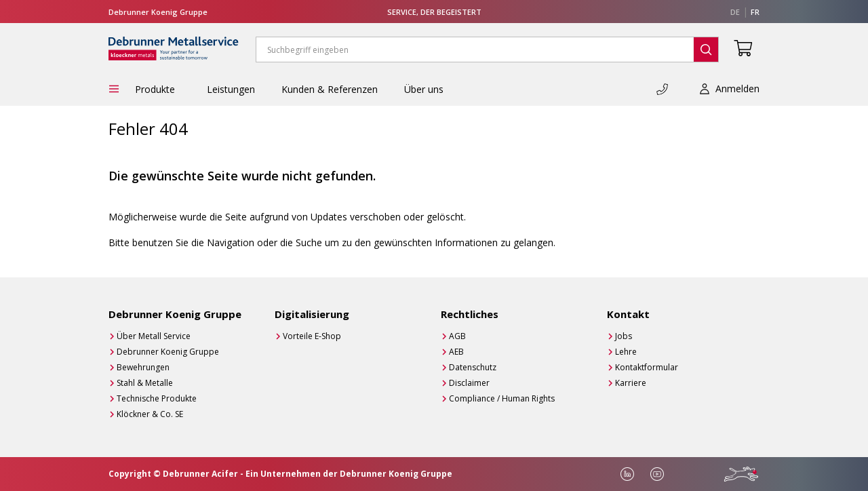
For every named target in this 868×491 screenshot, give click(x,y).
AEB (456, 352)
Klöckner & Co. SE (150, 414)
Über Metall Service (154, 336)
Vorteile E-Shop (312, 336)
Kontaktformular (647, 367)
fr (755, 12)
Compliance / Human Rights (502, 398)
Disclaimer (469, 383)
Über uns (424, 89)
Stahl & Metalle (145, 383)
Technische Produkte (157, 398)
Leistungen (231, 89)
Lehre (626, 352)
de (735, 12)
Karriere (631, 383)
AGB (457, 336)
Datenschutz (473, 367)
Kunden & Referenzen (330, 89)
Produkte (158, 89)
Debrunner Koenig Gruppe (168, 352)
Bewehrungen (143, 367)
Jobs (624, 336)
